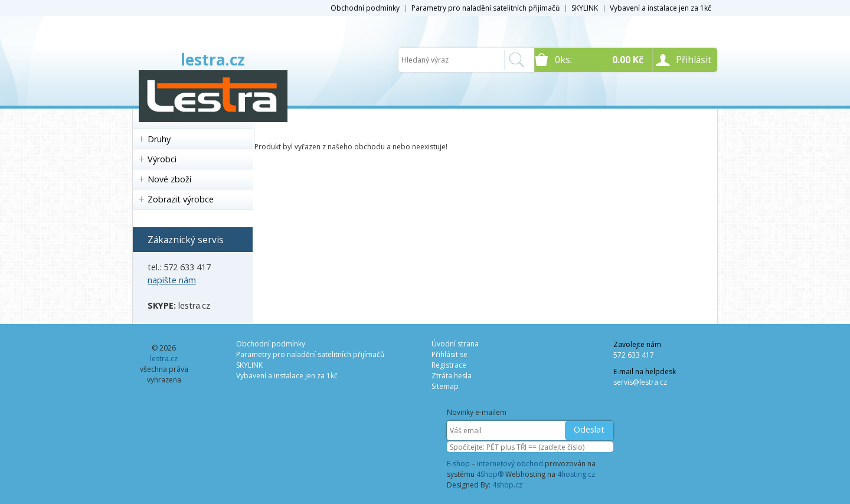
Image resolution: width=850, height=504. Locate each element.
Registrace (449, 365)
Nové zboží (169, 179)
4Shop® (490, 474)
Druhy (159, 139)
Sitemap (445, 386)
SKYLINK (585, 8)
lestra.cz (213, 60)
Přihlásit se (449, 354)
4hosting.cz (576, 474)
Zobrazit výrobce (181, 199)
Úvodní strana (455, 344)
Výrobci (162, 159)
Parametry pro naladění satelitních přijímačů (486, 8)
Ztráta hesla (452, 376)
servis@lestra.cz (640, 382)
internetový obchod (510, 464)
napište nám (172, 280)
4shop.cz (507, 485)
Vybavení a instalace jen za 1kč (661, 8)
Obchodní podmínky (365, 8)
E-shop (458, 464)
